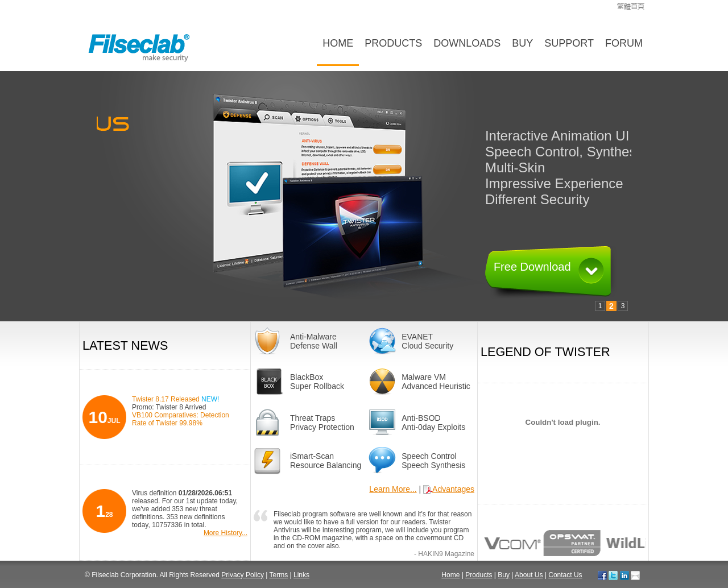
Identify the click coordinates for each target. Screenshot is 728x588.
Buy (522, 43)
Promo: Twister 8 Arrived (169, 407)
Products (393, 43)
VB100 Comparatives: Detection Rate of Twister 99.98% (181, 419)
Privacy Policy (243, 575)
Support (569, 43)
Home (338, 43)
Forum (624, 43)
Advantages (449, 489)
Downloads (467, 43)
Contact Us (565, 575)
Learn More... (393, 489)
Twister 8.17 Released (175, 399)
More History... (226, 533)
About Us (529, 575)
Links (301, 575)
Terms (279, 575)
